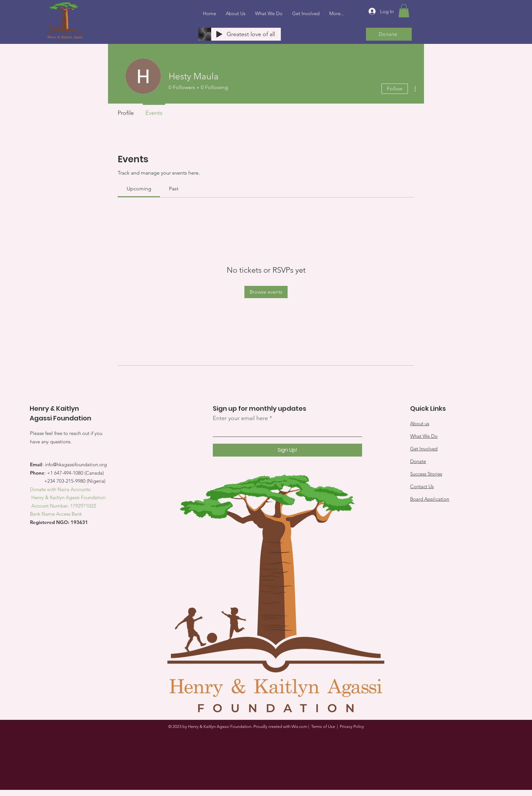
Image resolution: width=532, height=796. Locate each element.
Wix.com (299, 726)
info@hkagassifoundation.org (76, 464)
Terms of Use (323, 726)
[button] (404, 11)
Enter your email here (240, 418)
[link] (139, 189)
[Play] (219, 34)
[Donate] (389, 34)
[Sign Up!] (287, 450)
